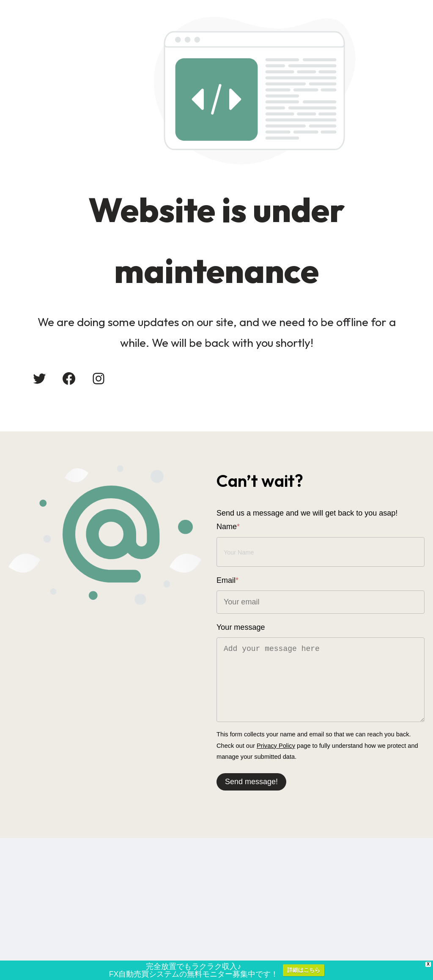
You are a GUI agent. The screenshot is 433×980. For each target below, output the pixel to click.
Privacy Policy (276, 746)
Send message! (251, 782)
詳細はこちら (304, 972)
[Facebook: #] (69, 379)
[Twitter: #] (39, 379)
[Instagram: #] (99, 379)
